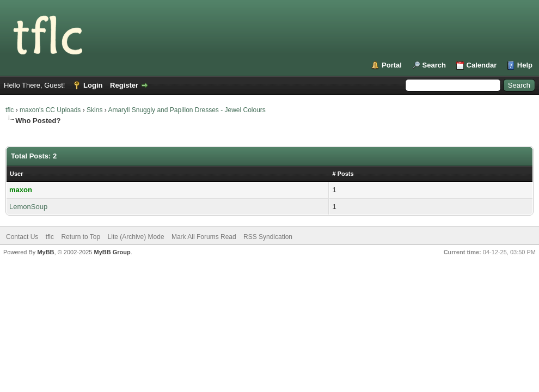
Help (525, 65)
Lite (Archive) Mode (136, 237)
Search (434, 65)
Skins (94, 110)
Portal (392, 65)
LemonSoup (28, 207)
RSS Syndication (268, 237)
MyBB (45, 252)
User (16, 174)
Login (93, 85)
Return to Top (81, 237)
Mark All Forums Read (204, 237)
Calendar (482, 65)
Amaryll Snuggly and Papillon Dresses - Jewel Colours (186, 110)
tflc (10, 110)
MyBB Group (112, 252)
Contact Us (22, 237)
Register (124, 85)
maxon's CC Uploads (50, 110)
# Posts (343, 174)
